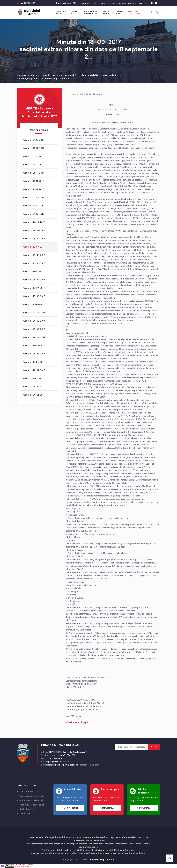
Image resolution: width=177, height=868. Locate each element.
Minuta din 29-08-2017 (34, 255)
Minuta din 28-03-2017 (34, 354)
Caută (154, 747)
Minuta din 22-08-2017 (34, 264)
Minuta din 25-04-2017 (34, 329)
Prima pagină (23, 75)
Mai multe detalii (70, 808)
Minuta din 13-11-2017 (33, 181)
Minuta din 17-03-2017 (34, 362)
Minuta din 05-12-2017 (34, 165)
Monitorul (36, 75)
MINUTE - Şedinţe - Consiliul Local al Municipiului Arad (95, 75)
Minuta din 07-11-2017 (33, 198)
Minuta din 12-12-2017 (33, 148)
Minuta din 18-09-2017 (34, 247)
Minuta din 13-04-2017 (34, 346)
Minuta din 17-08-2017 (34, 272)
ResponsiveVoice (21, 865)
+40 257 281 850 (27, 3)
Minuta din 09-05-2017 (34, 321)
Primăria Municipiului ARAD (101, 860)
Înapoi (85, 723)
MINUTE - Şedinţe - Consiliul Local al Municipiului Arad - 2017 (45, 79)
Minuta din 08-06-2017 (34, 313)
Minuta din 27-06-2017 (34, 296)
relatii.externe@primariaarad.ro (63, 765)
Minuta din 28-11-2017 (33, 173)
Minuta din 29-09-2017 (34, 231)
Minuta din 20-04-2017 (34, 338)
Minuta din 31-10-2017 (33, 206)
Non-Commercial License (23, 867)
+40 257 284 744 (54, 759)
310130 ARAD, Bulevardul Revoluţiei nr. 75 (68, 752)
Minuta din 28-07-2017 (34, 280)
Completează (107, 808)
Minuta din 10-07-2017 (34, 288)
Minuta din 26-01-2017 (34, 387)
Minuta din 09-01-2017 (34, 395)
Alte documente (51, 75)
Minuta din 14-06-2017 (34, 305)
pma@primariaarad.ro (59, 762)
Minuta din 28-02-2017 (34, 370)
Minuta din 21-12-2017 (33, 140)
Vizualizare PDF (73, 723)
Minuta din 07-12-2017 (34, 157)
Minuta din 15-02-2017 (34, 379)
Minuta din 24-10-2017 (34, 222)
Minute (64, 75)
